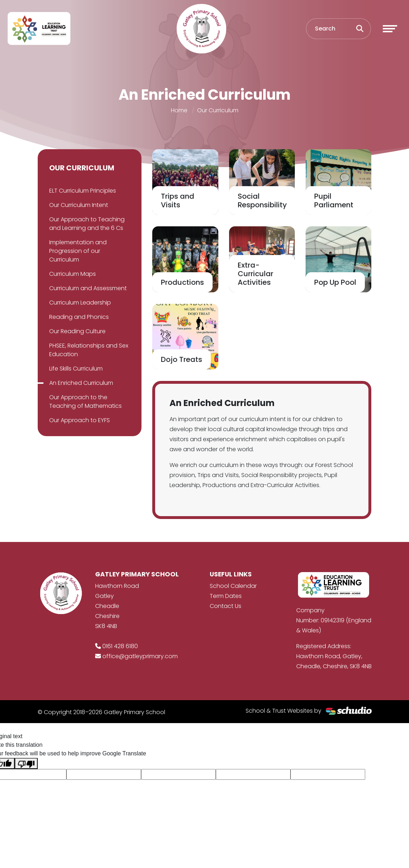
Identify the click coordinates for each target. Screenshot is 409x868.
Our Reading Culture (77, 331)
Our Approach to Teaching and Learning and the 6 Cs (87, 224)
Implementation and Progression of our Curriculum (78, 251)
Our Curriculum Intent (79, 205)
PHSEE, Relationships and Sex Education (89, 350)
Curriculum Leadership (80, 303)
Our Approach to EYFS (80, 420)
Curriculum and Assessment (88, 288)
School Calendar (233, 586)
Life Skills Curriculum (76, 369)
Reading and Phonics (79, 317)
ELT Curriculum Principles (83, 191)
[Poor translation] (26, 763)
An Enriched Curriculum (81, 383)
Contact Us (226, 606)
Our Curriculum (218, 110)
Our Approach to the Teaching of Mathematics (85, 402)
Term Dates (226, 596)
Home (179, 110)
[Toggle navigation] (390, 29)
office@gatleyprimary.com (140, 656)
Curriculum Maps (73, 274)
